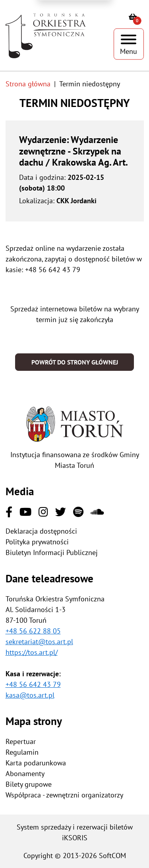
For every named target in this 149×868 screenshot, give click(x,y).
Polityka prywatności (37, 542)
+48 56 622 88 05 (33, 631)
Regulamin (22, 752)
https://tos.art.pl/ (32, 652)
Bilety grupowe (29, 784)
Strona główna (28, 84)
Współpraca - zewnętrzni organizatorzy (64, 795)
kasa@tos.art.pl (30, 695)
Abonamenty (25, 774)
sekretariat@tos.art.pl (39, 642)
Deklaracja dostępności (41, 531)
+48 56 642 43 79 (33, 684)
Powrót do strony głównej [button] (75, 362)
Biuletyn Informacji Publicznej (52, 552)
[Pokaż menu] (129, 44)
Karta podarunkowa (36, 763)
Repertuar (21, 741)
